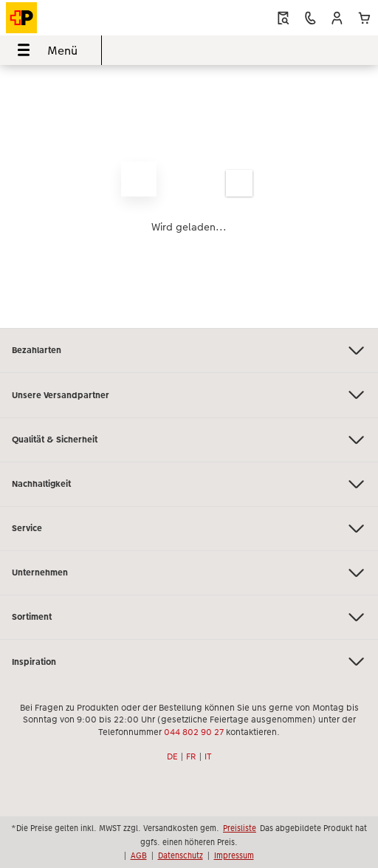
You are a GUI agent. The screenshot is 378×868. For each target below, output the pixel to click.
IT (208, 756)
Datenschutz (181, 855)
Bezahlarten (189, 351)
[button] (337, 18)
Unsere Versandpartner (189, 395)
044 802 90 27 (194, 732)
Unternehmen (189, 573)
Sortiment (189, 617)
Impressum (234, 855)
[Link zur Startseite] (78, 18)
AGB (139, 855)
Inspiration (189, 662)
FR (191, 756)
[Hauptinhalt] (189, 197)
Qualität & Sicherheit (189, 440)
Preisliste (240, 828)
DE (172, 756)
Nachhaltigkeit (189, 484)
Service (189, 529)
